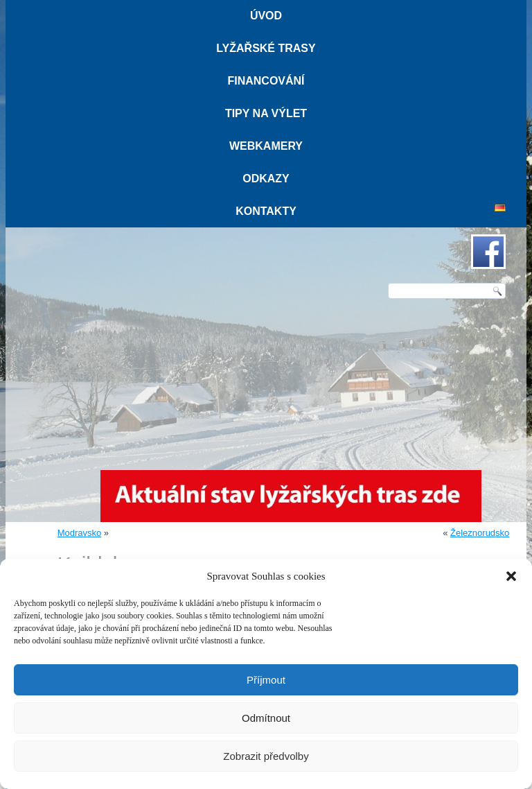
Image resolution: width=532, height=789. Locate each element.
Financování (266, 81)
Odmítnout (266, 718)
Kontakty (266, 211)
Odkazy (266, 179)
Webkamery (266, 146)
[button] (511, 576)
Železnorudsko (480, 533)
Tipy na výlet (266, 113)
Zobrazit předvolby (266, 756)
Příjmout (266, 680)
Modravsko (80, 533)
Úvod (266, 16)
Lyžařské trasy (266, 48)
